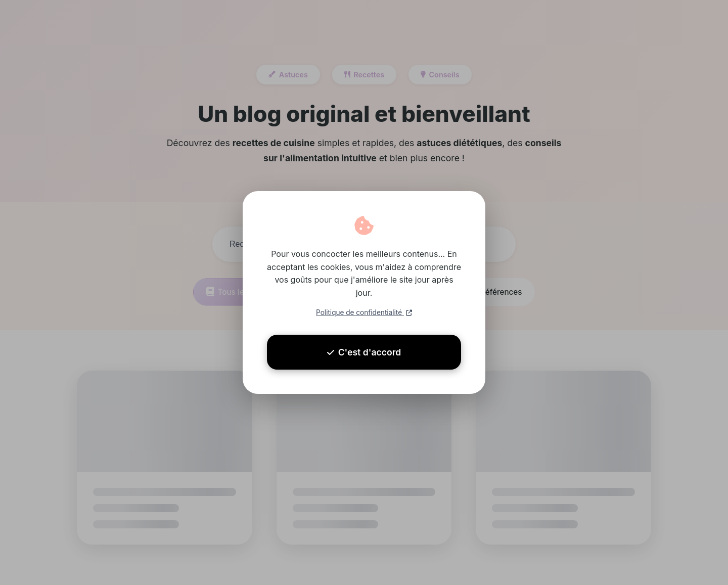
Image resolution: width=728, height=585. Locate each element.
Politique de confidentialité (364, 312)
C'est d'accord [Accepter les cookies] (364, 352)
